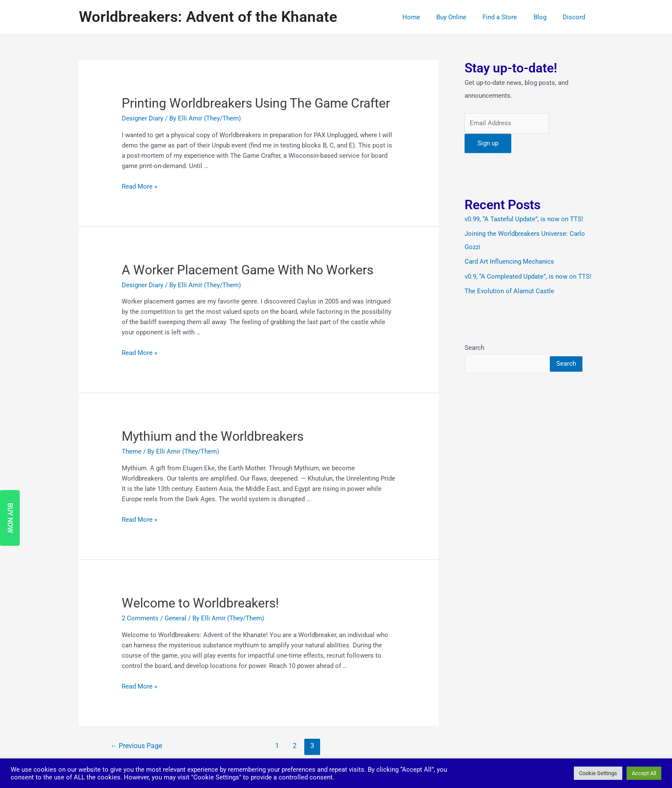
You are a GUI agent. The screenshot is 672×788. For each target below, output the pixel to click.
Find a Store (509, 17)
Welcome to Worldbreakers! (200, 602)
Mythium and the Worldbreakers (213, 436)
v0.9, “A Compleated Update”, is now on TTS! (528, 276)
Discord (576, 17)
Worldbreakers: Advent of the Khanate (208, 17)
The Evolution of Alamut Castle (509, 290)
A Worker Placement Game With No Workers (247, 269)
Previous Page (136, 745)
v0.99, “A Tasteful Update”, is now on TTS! (524, 220)
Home (427, 17)
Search (474, 347)
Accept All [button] (644, 773)
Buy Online (464, 17)
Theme (132, 451)
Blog (545, 17)
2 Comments (140, 617)
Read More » (139, 186)
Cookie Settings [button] (598, 773)
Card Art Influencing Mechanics (509, 261)
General (175, 617)
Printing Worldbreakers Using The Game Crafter (256, 103)
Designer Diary (142, 118)
